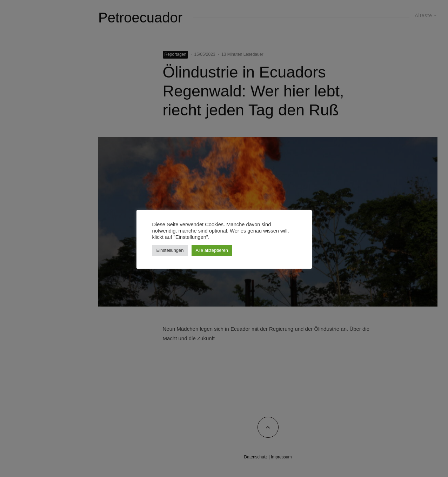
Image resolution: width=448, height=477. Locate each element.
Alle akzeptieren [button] (212, 250)
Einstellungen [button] (170, 250)
